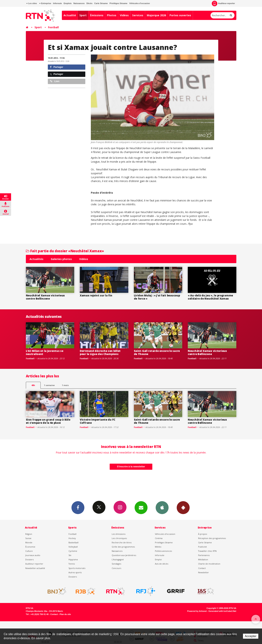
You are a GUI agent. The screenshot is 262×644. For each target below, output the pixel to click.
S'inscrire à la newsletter (131, 467)
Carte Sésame (101, 3)
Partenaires (204, 555)
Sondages (116, 564)
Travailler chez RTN (207, 551)
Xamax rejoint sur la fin (96, 295)
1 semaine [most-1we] (49, 385)
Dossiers (29, 559)
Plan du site (65, 614)
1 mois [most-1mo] (65, 385)
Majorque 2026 (156, 15)
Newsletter (203, 572)
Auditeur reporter (34, 564)
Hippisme (73, 559)
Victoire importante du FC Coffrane (97, 421)
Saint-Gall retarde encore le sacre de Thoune (157, 352)
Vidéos (124, 15)
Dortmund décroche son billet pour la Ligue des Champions (100, 352)
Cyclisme (73, 551)
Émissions (97, 15)
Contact (202, 568)
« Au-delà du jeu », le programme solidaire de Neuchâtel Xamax (210, 297)
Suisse (28, 538)
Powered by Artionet (197, 611)
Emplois (68, 3)
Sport (83, 15)
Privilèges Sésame (118, 3)
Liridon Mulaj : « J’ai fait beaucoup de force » (157, 297)
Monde (29, 542)
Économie (30, 547)
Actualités (36, 259)
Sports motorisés (77, 568)
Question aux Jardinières (124, 555)
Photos (112, 15)
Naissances (79, 3)
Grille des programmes (123, 547)
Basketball (73, 542)
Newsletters (141, 507)
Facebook (78, 507)
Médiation (203, 559)
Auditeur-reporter (223, 4)
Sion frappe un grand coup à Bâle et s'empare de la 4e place (48, 421)
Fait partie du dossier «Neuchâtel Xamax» (65, 251)
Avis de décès (162, 564)
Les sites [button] (32, 3)
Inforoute (57, 3)
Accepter (251, 636)
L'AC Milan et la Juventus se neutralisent (45, 352)
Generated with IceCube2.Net (222, 611)
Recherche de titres (122, 542)
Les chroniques (119, 538)
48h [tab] (33, 385)
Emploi (158, 559)
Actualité (70, 15)
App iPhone (162, 507)
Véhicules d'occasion (139, 3)
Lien (55, 81)
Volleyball (73, 547)
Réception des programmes (212, 538)
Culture (29, 551)
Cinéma (159, 538)
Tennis (72, 564)
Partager (57, 67)
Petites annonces (163, 551)
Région (29, 534)
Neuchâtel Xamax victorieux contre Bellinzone (45, 297)
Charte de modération (209, 564)
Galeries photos (61, 259)
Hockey (72, 538)
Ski (70, 555)
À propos (203, 534)
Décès (89, 3)
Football (53, 27)
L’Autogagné (118, 559)
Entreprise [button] (45, 3)
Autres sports (75, 572)
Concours (116, 568)
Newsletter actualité (35, 568)
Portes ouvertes (180, 15)
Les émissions (119, 534)
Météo (158, 547)
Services (138, 15)
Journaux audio (33, 555)
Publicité (202, 547)
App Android (183, 507)
